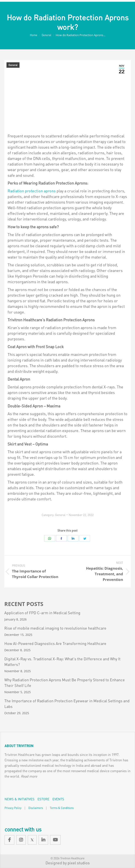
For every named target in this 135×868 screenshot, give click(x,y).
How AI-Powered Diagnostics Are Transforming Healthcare (55, 643)
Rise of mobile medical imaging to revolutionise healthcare (55, 628)
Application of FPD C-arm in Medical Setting (42, 613)
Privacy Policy (13, 808)
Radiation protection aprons (32, 191)
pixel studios (79, 863)
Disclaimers (36, 808)
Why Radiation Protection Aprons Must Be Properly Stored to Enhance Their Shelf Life (65, 682)
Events (58, 799)
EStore (43, 799)
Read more (29, 776)
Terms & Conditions (62, 808)
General (13, 65)
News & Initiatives (20, 799)
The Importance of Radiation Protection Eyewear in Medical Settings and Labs (67, 703)
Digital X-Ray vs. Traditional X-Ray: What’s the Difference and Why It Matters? (62, 661)
